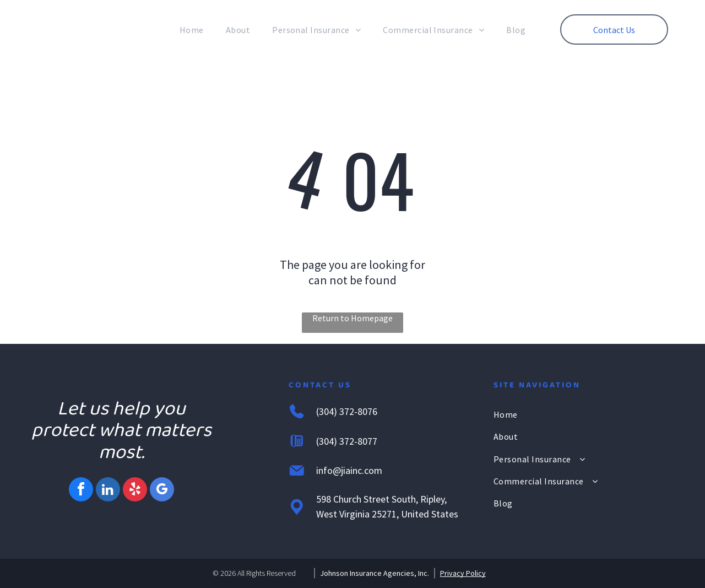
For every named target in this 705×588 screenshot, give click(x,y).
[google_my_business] (162, 491)
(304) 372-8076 (347, 411)
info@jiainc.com (349, 470)
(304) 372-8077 (347, 441)
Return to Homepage (352, 318)
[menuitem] (192, 30)
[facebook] (81, 491)
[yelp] (135, 491)
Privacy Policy (463, 573)
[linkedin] (108, 491)
